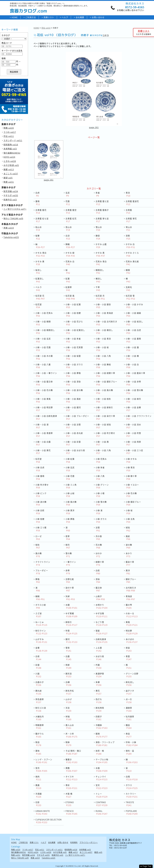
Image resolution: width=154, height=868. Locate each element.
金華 (41, 649)
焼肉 (38, 778)
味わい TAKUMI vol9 (13, 218)
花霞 (68, 203)
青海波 (130, 598)
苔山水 (69, 229)
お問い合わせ (98, 17)
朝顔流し (100, 271)
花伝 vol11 (9, 136)
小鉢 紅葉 (70, 460)
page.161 (94, 127)
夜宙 (129, 649)
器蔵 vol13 (9, 169)
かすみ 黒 (100, 254)
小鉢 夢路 (70, 520)
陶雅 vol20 (9, 128)
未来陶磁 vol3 (10, 149)
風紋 (128, 538)
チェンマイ (102, 778)
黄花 (99, 692)
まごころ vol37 (11, 174)
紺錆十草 (100, 563)
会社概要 (80, 17)
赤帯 (68, 572)
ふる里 (99, 649)
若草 (68, 538)
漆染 (98, 581)
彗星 (102, 632)
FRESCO (71, 812)
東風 (132, 623)
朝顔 (128, 271)
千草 (98, 289)
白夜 (38, 658)
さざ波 (39, 615)
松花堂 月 (100, 297)
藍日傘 (99, 589)
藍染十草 (130, 563)
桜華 (38, 237)
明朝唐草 (40, 726)
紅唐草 (69, 289)
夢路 (38, 581)
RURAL (102, 812)
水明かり (102, 606)
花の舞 (99, 546)
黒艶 (71, 769)
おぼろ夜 (100, 658)
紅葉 (68, 280)
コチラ (106, 35)
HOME (15, 17)
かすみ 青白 (41, 254)
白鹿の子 (40, 684)
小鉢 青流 (130, 469)
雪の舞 (69, 555)
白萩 (98, 572)
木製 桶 (69, 795)
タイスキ (71, 778)
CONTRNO (102, 804)
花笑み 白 (70, 263)
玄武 (68, 194)
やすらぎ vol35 (11, 195)
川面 (38, 675)
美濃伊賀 (100, 675)
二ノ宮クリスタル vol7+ (15, 209)
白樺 (68, 684)
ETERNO (70, 804)
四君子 (99, 718)
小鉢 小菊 (100, 495)
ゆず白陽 (102, 615)
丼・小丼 (71, 735)
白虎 (38, 194)
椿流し (99, 280)
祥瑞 (68, 718)
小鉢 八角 (100, 477)
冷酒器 (39, 795)
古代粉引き (131, 589)
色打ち (99, 701)
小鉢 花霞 (70, 477)
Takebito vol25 (11, 237)
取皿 (38, 744)
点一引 (129, 701)
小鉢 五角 (130, 520)
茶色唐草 (40, 701)
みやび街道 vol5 (11, 165)
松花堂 (39, 306)
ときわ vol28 (10, 161)
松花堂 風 (70, 297)
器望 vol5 (8, 178)
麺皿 (129, 726)
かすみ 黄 (40, 263)
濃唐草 (129, 709)
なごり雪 (102, 623)
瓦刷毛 (129, 289)
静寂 (98, 237)
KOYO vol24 (9, 157)
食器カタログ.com (28, 11)
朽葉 (99, 666)
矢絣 (70, 598)
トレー (102, 795)
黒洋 (128, 572)
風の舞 (39, 555)
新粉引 (71, 623)
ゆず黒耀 (71, 615)
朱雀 (98, 194)
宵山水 (129, 229)
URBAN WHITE (43, 812)
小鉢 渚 (99, 512)
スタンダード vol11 (13, 140)
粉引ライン (41, 632)
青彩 (71, 787)
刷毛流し (130, 684)
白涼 (68, 237)
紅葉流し (40, 280)
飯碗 (102, 735)
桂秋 (38, 546)
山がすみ (41, 641)
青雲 (129, 658)
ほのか (99, 555)
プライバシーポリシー (89, 843)
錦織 (70, 246)
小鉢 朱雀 (100, 469)
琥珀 (128, 529)
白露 (68, 658)
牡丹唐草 (130, 718)
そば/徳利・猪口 (73, 752)
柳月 (68, 546)
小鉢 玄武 (70, 469)
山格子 (100, 598)
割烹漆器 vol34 (11, 191)
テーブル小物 (102, 761)
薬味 (38, 752)
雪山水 (99, 229)
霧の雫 (129, 606)
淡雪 (98, 529)
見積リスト (49, 17)
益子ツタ (130, 692)
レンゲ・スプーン (44, 761)
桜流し (39, 271)
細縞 (40, 598)
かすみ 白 (130, 246)
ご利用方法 (31, 17)
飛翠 (68, 666)
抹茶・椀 (100, 752)
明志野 (132, 632)
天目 (68, 709)
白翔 (132, 778)
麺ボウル (40, 735)
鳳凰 (38, 787)
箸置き (71, 761)
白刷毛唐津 (102, 641)
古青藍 (129, 211)
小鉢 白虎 (40, 469)
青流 (128, 194)
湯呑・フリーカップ (105, 744)
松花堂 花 (40, 297)
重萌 (38, 203)
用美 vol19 (9, 228)
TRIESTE (130, 804)
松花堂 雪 (130, 297)
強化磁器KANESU (12, 153)
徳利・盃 (130, 752)
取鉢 (68, 744)
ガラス (132, 787)
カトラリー (132, 795)
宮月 (41, 769)
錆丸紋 (39, 692)
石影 (38, 804)
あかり (129, 555)
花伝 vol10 (46, 28)
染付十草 (70, 589)
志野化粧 (70, 581)
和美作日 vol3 (10, 200)
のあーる (132, 615)
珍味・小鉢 (132, 744)
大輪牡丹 (40, 718)
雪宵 (68, 649)
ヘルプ (65, 17)
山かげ (69, 701)
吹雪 (71, 632)
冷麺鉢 (102, 726)
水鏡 (71, 606)
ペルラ (39, 289)
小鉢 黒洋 (70, 512)
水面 (102, 769)
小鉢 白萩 (40, 512)
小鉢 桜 (129, 512)
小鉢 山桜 (70, 495)
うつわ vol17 (10, 132)
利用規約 (74, 843)
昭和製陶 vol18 (11, 145)
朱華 (99, 684)
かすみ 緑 (70, 254)
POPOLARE (132, 812)
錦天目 (69, 675)
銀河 (71, 641)
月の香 (99, 538)
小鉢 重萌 (40, 477)
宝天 (102, 787)
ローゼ (39, 538)
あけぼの (132, 641)
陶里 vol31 (9, 182)
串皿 (129, 735)
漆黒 (128, 237)
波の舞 (129, 546)
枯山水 (39, 229)
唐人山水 (70, 726)
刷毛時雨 (100, 709)
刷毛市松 (70, 692)
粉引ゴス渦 (41, 709)
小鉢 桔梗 (40, 520)
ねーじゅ (41, 623)
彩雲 (38, 666)
